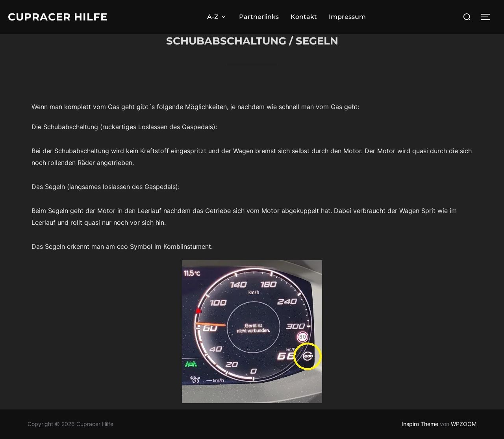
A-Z (217, 17)
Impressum (347, 17)
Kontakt (304, 17)
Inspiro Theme (420, 424)
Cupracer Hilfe (58, 17)
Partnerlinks (259, 17)
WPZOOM (464, 424)
